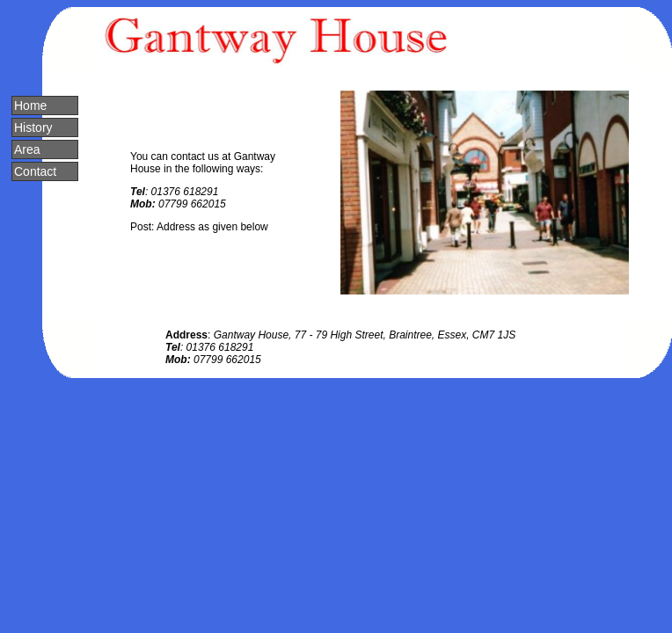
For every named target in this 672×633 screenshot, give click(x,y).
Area (27, 149)
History (33, 127)
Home (30, 105)
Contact (35, 171)
